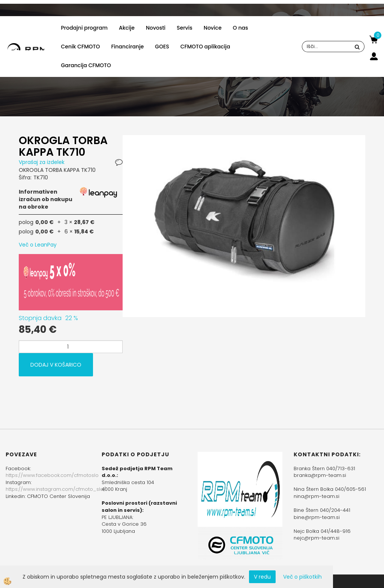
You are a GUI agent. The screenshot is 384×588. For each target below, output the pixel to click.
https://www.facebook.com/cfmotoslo (52, 475)
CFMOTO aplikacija (205, 47)
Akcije (127, 28)
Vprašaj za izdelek (42, 162)
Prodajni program (84, 28)
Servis (184, 28)
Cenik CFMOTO (81, 47)
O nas (241, 28)
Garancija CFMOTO (86, 65)
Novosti (156, 28)
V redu (262, 577)
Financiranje (127, 47)
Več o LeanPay (38, 245)
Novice (213, 28)
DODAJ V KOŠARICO (56, 365)
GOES (162, 47)
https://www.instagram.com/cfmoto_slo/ (56, 489)
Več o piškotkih (302, 577)
